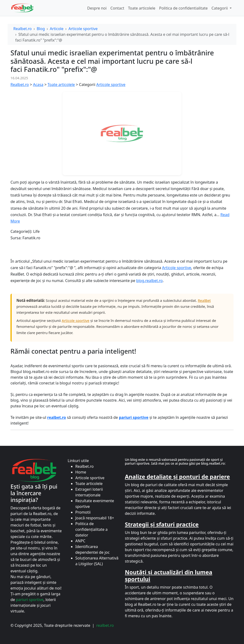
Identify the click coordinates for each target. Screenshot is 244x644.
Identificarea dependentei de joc (92, 549)
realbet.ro (105, 625)
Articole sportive (83, 29)
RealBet (204, 300)
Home (81, 472)
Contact (117, 8)
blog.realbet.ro (150, 281)
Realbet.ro (23, 29)
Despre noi (97, 8)
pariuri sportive (30, 600)
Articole (57, 29)
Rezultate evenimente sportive (95, 504)
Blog (41, 29)
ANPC (80, 541)
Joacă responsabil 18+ (95, 518)
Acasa (38, 85)
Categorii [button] (220, 8)
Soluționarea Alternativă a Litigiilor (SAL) (97, 561)
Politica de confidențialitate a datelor (91, 529)
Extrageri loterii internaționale (89, 492)
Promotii (83, 512)
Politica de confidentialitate (183, 8)
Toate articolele (142, 8)
